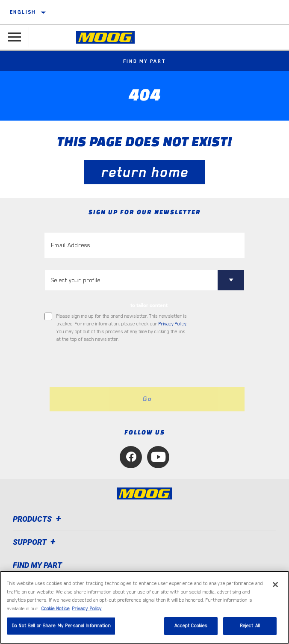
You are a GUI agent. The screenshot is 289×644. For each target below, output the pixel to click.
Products (38, 519)
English (23, 12)
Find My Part (145, 61)
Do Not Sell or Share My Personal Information (61, 626)
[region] (144, 607)
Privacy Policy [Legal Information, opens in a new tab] (87, 609)
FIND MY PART (37, 565)
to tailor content (149, 305)
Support (35, 542)
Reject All (250, 626)
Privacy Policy (172, 324)
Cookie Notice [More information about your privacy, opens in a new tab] (56, 609)
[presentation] (116, 365)
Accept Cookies (191, 626)
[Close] (275, 585)
